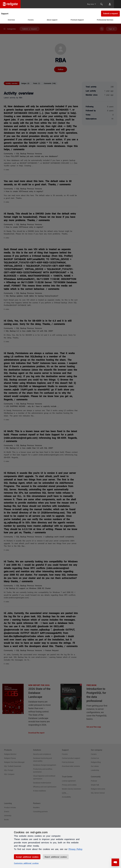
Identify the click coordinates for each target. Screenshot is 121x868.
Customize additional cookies (26, 863)
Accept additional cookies (27, 857)
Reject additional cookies (56, 857)
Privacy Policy (75, 849)
